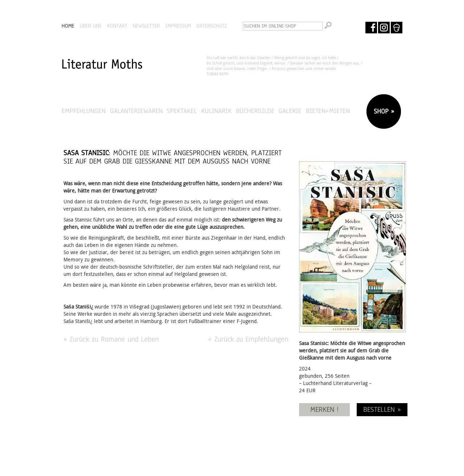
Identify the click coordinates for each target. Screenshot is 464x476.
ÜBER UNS (91, 26)
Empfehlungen (84, 111)
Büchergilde (255, 111)
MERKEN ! (324, 409)
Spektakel (182, 111)
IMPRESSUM (178, 26)
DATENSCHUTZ (212, 26)
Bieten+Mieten (328, 111)
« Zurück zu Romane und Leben (111, 339)
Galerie (290, 111)
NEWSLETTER (146, 26)
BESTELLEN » (382, 409)
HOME (68, 26)
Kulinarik (216, 111)
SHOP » (383, 111)
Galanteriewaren (136, 111)
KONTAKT (117, 26)
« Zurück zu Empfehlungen (248, 339)
